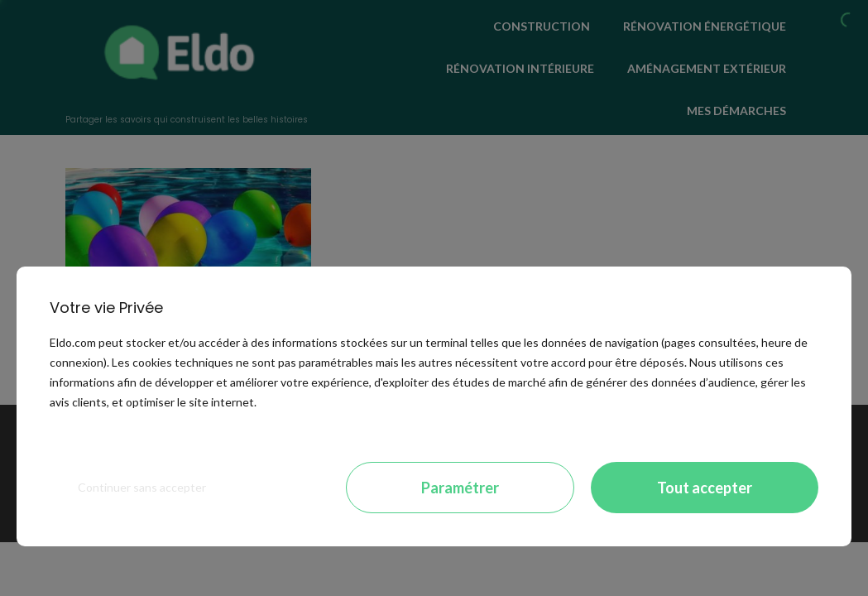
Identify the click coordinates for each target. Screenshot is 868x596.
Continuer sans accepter (142, 487)
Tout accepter (705, 488)
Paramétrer (460, 488)
